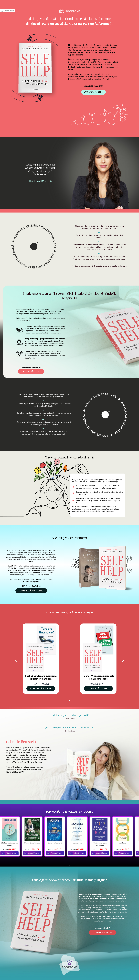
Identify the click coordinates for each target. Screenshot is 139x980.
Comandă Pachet (41, 689)
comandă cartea (103, 932)
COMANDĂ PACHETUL (31, 591)
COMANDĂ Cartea (93, 92)
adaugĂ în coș (31, 371)
